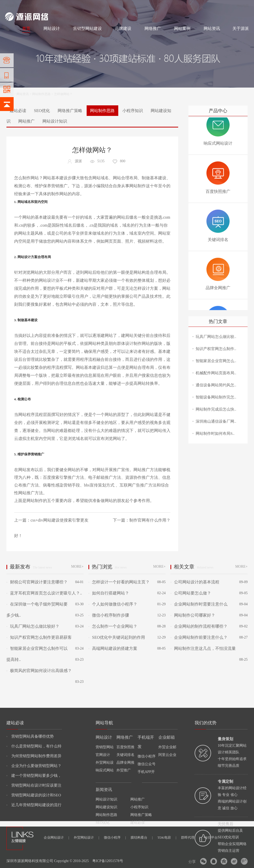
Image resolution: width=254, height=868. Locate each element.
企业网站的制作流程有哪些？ (199, 626)
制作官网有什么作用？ (150, 520)
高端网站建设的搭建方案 (113, 648)
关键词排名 (125, 755)
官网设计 (103, 755)
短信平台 (211, 837)
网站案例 (182, 28)
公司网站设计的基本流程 (195, 582)
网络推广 (59, 6)
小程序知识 (133, 111)
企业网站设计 (56, 837)
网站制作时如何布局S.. (215, 433)
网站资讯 (212, 28)
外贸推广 (124, 770)
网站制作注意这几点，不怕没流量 (203, 648)
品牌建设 (123, 28)
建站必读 (18, 111)
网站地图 (243, 6)
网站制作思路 (41, 94)
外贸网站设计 (87, 837)
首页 (26, 28)
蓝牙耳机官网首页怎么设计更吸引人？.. (44, 593)
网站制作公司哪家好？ (193, 615)
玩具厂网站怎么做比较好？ (33, 626)
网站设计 (42, 6)
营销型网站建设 (87, 28)
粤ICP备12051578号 (108, 861)
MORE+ (77, 567)
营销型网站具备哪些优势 (30, 736)
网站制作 (27, 6)
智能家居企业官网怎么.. (216, 361)
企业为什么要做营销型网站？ (34, 766)
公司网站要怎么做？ (191, 593)
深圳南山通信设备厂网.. (216, 421)
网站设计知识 (55, 121)
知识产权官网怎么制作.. (216, 349)
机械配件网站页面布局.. (216, 373)
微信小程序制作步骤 (109, 615)
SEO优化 (42, 111)
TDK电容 (167, 837)
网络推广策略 (70, 111)
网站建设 (11, 6)
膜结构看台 (142, 837)
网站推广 (26, 121)
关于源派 (241, 28)
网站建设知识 (106, 807)
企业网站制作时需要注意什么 (199, 604)
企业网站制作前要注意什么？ (199, 637)
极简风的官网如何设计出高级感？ (39, 671)
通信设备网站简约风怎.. (216, 385)
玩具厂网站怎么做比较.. (216, 337)
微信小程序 (115, 837)
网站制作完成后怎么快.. (216, 409)
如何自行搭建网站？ (109, 593)
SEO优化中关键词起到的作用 (117, 637)
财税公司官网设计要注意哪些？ (37, 582)
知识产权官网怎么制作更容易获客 (39, 637)
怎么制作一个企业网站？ (113, 626)
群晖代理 (190, 837)
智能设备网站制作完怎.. (216, 397)
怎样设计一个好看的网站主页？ (119, 582)
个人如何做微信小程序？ (113, 604)
